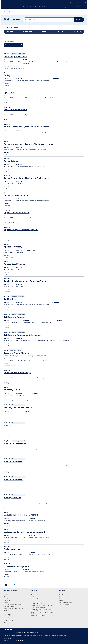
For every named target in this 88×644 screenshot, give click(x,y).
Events (79, 7)
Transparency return (9, 607)
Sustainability (7, 601)
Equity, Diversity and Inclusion (11, 599)
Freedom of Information (36, 636)
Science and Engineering (37, 599)
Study (14, 7)
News (73, 7)
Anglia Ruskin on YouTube (11, 632)
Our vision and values (9, 597)
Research (38, 7)
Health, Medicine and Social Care (39, 597)
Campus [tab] (45, 32)
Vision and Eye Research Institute (39, 615)
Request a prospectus (65, 593)
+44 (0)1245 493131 (18, 632)
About (84, 7)
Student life (21, 7)
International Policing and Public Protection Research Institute (41, 610)
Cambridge (7, 617)
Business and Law (36, 595)
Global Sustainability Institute (38, 607)
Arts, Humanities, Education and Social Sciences (43, 593)
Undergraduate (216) (11, 36)
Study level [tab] (10, 32)
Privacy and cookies (17, 636)
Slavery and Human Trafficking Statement (14, 608)
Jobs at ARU (7, 610)
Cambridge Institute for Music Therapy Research (43, 605)
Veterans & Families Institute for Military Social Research (42, 613)
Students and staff (80, 3)
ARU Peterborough (8, 621)
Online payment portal (65, 605)
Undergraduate (13, 45)
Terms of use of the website (59, 636)
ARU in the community (9, 595)
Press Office (62, 599)
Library (61, 601)
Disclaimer (26, 636)
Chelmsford (7, 619)
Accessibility (7, 636)
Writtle (6, 623)
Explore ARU (7, 603)
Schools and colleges (64, 595)
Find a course (12, 20)
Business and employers (49, 7)
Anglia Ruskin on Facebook (5, 632)
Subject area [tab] (78, 32)
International (30, 7)
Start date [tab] (61, 32)
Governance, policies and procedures (13, 605)
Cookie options (8, 638)
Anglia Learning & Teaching (66, 603)
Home (5, 12)
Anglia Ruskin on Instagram (7, 632)
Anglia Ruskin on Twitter (9, 632)
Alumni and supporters (63, 7)
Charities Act (47, 636)
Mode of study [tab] (27, 32)
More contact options (31, 632)
